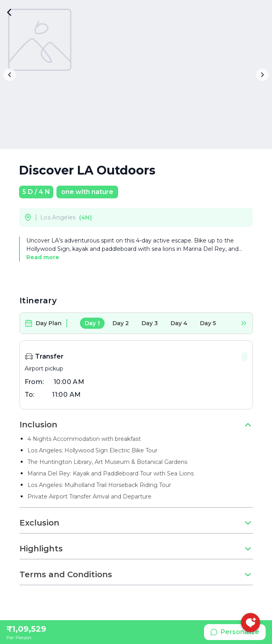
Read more (43, 257)
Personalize (235, 632)
